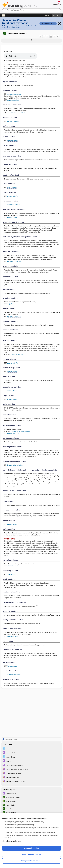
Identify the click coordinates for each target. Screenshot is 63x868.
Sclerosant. (11, 574)
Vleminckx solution (14, 675)
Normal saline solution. (15, 465)
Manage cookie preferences (32, 861)
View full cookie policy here (12, 841)
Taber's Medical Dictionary (15, 33)
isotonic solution (13, 100)
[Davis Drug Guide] (31, 753)
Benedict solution (13, 121)
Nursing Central (20, 5)
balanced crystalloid (18, 113)
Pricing (48, 15)
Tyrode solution (13, 666)
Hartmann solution (14, 205)
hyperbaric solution (14, 316)
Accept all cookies (32, 848)
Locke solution (12, 391)
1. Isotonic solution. (14, 94)
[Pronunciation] (21, 56)
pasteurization (12, 217)
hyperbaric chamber (14, 261)
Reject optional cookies (31, 854)
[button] (57, 15)
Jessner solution (13, 363)
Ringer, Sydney (12, 372)
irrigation (10, 304)
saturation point (13, 566)
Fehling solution (13, 196)
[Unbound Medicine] (56, 4)
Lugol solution (12, 399)
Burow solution (13, 141)
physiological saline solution (21, 431)
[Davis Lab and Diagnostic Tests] (31, 749)
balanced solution (17, 354)
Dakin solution (12, 187)
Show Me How (48, 23)
